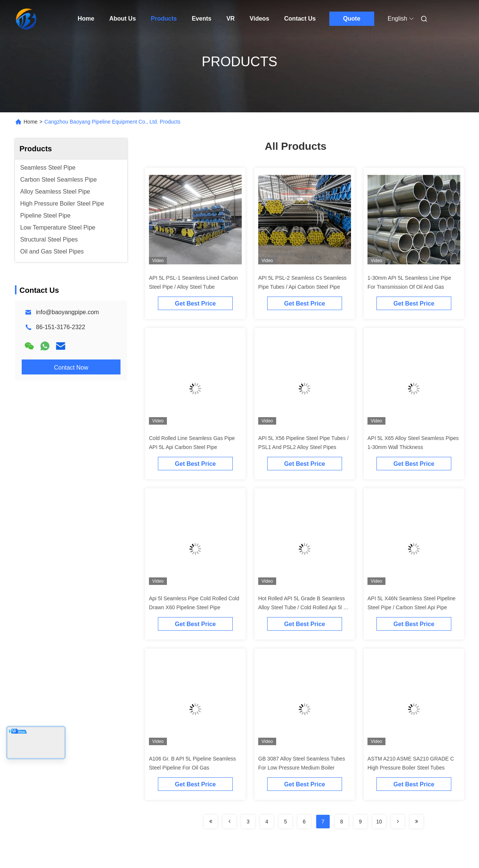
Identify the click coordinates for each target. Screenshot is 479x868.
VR (231, 19)
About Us (123, 19)
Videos (259, 19)
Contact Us (300, 19)
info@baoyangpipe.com (67, 312)
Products (164, 19)
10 (379, 822)
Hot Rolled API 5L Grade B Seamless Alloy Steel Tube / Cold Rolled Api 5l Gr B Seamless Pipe (304, 607)
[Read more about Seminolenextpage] (211, 822)
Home (86, 19)
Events (201, 19)
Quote (352, 19)
